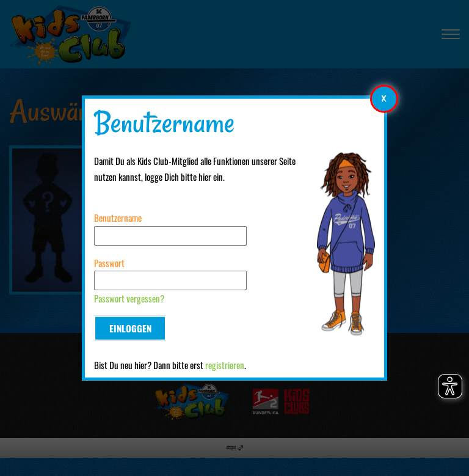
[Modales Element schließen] (384, 98)
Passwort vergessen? (129, 298)
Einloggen (130, 328)
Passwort (109, 263)
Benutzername (118, 218)
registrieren (225, 365)
